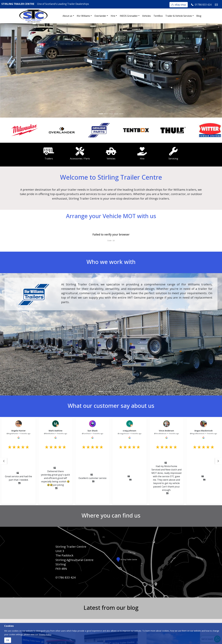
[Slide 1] (101, 114)
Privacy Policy (45, 634)
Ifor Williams (83, 16)
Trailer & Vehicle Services (179, 16)
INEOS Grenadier (129, 16)
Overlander (100, 16)
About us (67, 16)
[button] (4, 461)
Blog (199, 16)
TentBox (158, 16)
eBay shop (179, 5)
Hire (113, 16)
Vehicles (146, 16)
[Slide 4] (116, 114)
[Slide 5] (121, 114)
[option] (19, 130)
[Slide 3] (111, 114)
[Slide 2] (106, 114)
